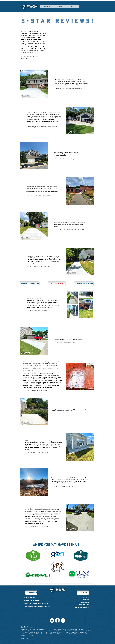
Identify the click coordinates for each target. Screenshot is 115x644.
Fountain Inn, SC (51, 629)
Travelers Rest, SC (82, 631)
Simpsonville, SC (34, 629)
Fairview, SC (76, 632)
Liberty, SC (33, 632)
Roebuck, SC (73, 634)
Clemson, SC (46, 632)
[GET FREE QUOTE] (31, 593)
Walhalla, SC (83, 632)
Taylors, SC (61, 631)
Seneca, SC (62, 632)
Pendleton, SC (54, 632)
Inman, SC (91, 634)
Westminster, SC (26, 634)
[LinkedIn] (63, 620)
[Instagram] (52, 620)
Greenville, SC (25, 629)
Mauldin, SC (42, 629)
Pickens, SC (69, 632)
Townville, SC (34, 634)
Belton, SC (49, 634)
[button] (47, 7)
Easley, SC (26, 632)
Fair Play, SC (42, 634)
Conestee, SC (59, 629)
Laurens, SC (56, 634)
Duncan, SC (74, 631)
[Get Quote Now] (57, 284)
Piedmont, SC (68, 629)
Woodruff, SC (43, 631)
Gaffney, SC (24, 635)
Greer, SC (68, 631)
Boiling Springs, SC (82, 634)
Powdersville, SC (76, 629)
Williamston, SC (25, 631)
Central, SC (39, 632)
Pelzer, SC (84, 629)
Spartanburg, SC (64, 634)
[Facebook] (57, 620)
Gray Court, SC (34, 631)
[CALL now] (83, 593)
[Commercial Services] (84, 284)
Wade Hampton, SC (52, 631)
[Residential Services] (30, 284)
